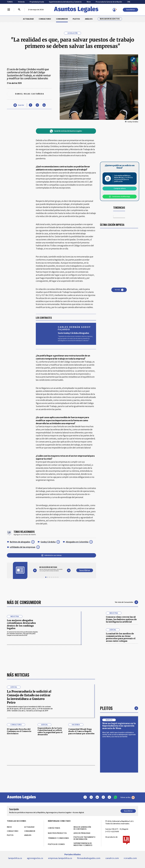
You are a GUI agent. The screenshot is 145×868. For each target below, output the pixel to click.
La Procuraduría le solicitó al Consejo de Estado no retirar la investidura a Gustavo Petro (29, 697)
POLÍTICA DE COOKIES (56, 844)
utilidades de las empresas (23, 547)
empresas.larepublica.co (60, 858)
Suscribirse (130, 10)
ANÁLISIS (89, 19)
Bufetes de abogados (20, 542)
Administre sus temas (51, 555)
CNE (129, 2)
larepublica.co (15, 858)
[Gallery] (52, 569)
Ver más (119, 290)
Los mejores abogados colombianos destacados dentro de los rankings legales (21, 624)
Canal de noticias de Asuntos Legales (66, 131)
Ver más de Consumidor (126, 602)
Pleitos (106, 708)
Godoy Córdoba (48, 542)
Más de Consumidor (24, 602)
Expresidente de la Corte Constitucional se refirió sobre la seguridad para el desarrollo (50, 731)
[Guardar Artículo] (19, 105)
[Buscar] (19, 10)
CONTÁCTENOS (54, 828)
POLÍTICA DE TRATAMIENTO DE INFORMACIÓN (84, 838)
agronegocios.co (35, 858)
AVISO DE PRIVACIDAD (82, 833)
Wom (89, 2)
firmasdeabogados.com (89, 858)
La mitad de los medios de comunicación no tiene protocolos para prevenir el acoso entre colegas (121, 637)
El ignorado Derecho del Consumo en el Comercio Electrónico (19, 731)
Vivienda (21, 2)
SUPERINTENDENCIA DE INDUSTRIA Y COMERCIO (83, 844)
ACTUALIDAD (28, 19)
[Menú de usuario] (114, 10)
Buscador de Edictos (110, 19)
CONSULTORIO (45, 19)
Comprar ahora (120, 188)
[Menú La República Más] (9, 10)
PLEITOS (76, 19)
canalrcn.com (112, 858)
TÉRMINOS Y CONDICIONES (58, 838)
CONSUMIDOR (62, 19)
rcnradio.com (130, 858)
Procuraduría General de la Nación (109, 2)
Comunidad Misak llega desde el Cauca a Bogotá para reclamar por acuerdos (81, 731)
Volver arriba (128, 798)
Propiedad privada (37, 2)
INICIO (9, 827)
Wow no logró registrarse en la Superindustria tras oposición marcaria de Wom (119, 726)
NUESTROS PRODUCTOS (57, 833)
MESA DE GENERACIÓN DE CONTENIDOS (82, 828)
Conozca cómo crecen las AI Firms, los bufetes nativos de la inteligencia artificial (121, 619)
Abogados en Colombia (77, 542)
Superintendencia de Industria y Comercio (65, 2)
